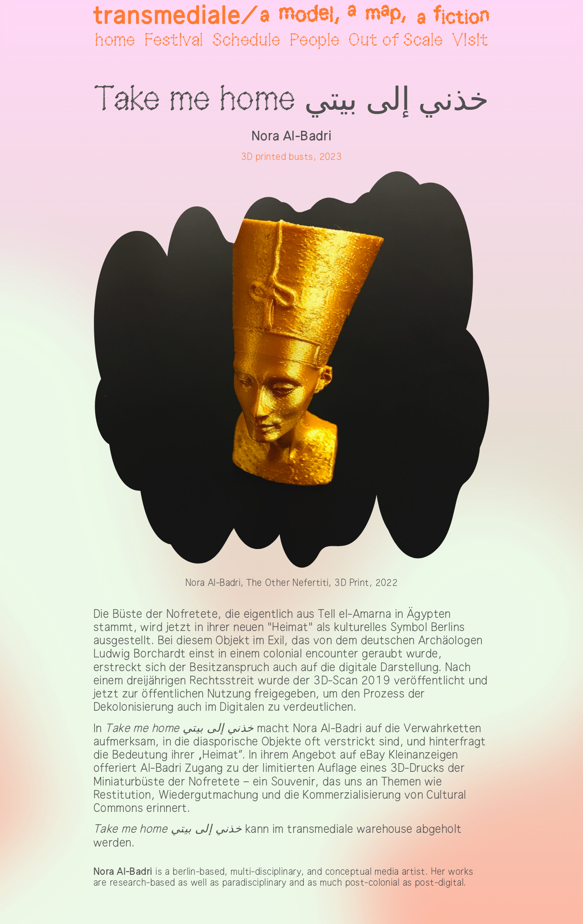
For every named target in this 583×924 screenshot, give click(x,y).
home (115, 41)
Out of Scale (396, 41)
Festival (174, 41)
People (315, 41)
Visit (470, 41)
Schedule (246, 41)
